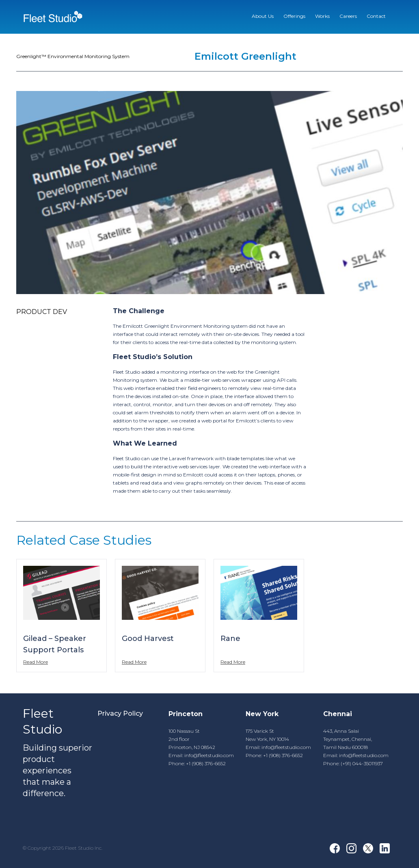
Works (322, 16)
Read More (36, 662)
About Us (263, 16)
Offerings (294, 16)
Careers (348, 16)
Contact (376, 16)
